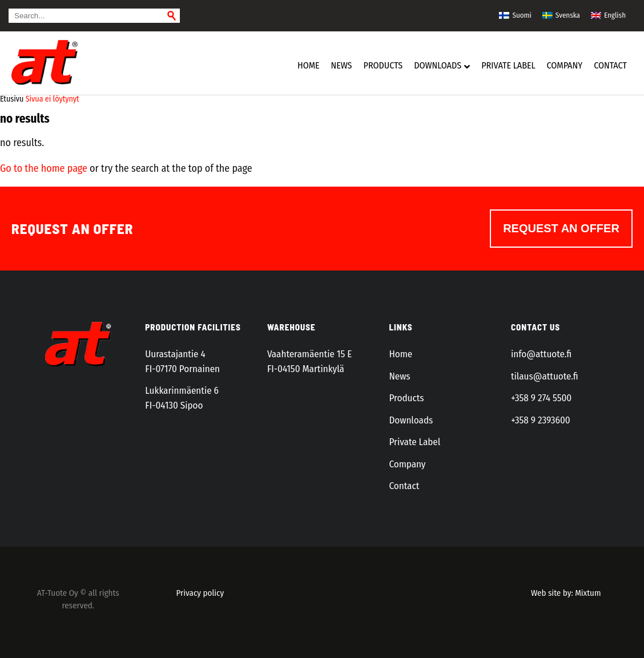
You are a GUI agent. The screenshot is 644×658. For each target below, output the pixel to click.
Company (407, 464)
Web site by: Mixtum (566, 593)
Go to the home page (44, 168)
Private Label (414, 442)
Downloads (411, 420)
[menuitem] (515, 15)
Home (401, 354)
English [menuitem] (615, 15)
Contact (404, 486)
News (399, 376)
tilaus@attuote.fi (545, 376)
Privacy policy (200, 593)
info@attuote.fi (541, 354)
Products (406, 398)
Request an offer (561, 228)
